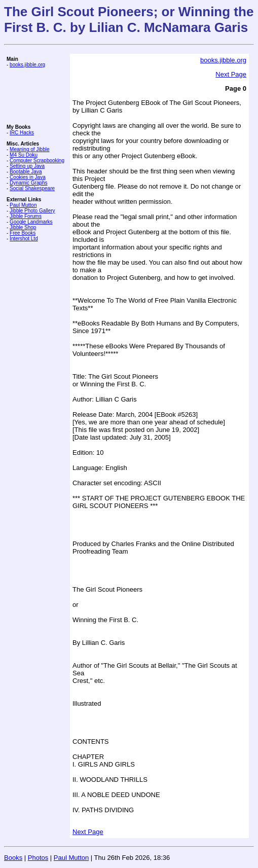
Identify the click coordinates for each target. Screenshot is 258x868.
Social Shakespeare (32, 188)
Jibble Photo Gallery (32, 211)
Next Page (231, 74)
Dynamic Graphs (28, 183)
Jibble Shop (23, 227)
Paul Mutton (23, 205)
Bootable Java (26, 172)
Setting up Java (27, 166)
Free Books (23, 233)
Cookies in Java (28, 177)
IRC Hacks (22, 133)
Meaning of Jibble (29, 149)
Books (13, 858)
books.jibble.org (27, 65)
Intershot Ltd (24, 239)
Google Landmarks (31, 222)
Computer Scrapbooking (37, 160)
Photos (38, 858)
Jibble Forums (26, 216)
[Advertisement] (37, 96)
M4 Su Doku (24, 155)
